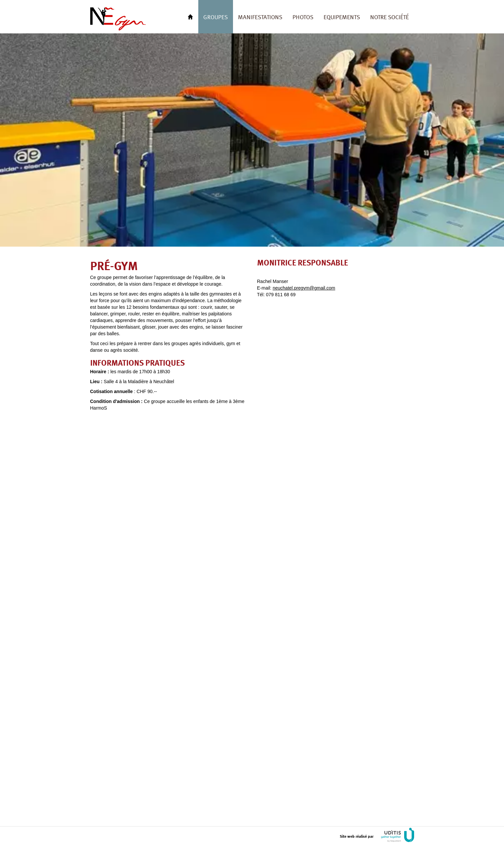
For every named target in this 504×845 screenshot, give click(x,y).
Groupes (215, 17)
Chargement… (338, 566)
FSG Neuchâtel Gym (118, 19)
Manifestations (260, 17)
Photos (303, 17)
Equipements (342, 17)
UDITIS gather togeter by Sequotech (398, 835)
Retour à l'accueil (191, 17)
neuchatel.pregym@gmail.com (304, 288)
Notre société (389, 17)
